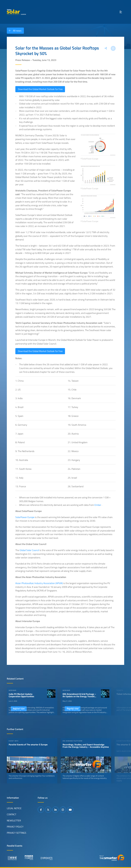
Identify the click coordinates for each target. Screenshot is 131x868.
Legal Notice (14, 808)
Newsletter (14, 820)
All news (14, 31)
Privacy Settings (17, 833)
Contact (12, 814)
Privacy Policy (15, 826)
